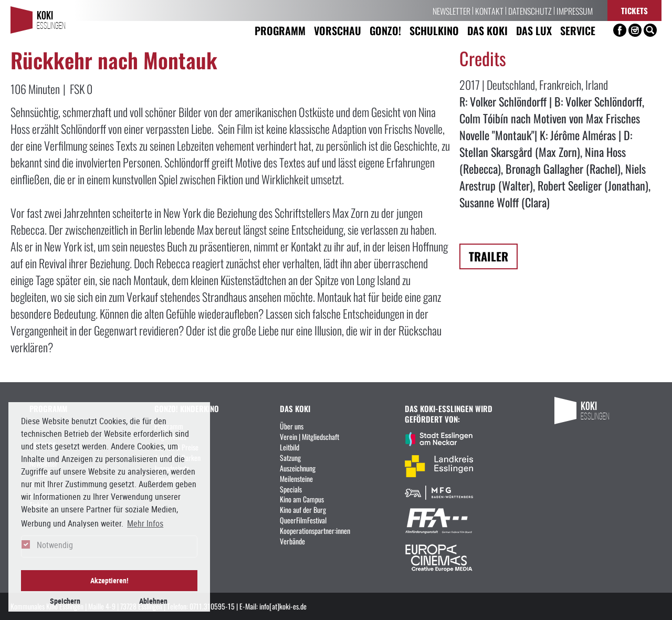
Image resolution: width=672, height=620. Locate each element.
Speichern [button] (65, 601)
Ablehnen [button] (153, 601)
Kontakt (489, 10)
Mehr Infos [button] (145, 523)
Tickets (634, 10)
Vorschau (338, 30)
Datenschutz (530, 10)
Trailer (489, 256)
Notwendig (55, 545)
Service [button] (578, 30)
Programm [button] (280, 30)
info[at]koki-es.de (283, 606)
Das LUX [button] (534, 30)
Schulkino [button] (434, 30)
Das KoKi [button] (487, 30)
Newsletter (451, 10)
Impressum (575, 10)
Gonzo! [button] (385, 30)
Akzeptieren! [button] (109, 580)
